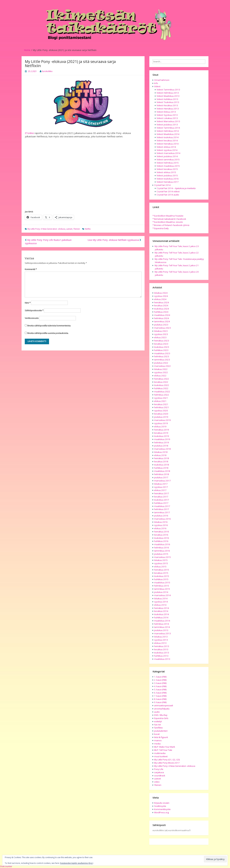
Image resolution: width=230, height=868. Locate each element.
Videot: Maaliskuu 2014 (168, 134)
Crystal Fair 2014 (162, 185)
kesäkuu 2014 (161, 611)
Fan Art (157, 725)
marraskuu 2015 (162, 557)
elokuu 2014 (160, 605)
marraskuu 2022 (162, 366)
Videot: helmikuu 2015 (168, 163)
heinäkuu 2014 (162, 608)
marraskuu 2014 (162, 595)
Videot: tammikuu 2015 (168, 160)
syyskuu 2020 (161, 411)
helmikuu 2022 (162, 395)
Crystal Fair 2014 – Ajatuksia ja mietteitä (176, 188)
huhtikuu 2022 (161, 388)
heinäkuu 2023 (162, 341)
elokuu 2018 (160, 455)
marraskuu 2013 (162, 633)
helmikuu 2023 (162, 356)
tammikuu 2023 (162, 360)
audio (157, 712)
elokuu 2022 (160, 376)
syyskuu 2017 (161, 487)
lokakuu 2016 (161, 522)
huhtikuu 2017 (161, 503)
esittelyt (158, 721)
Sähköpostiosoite (34, 310)
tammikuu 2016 (162, 551)
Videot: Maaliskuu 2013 (168, 96)
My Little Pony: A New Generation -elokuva (46, 229)
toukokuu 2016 (162, 538)
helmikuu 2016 (162, 548)
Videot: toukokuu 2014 (168, 137)
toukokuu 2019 (162, 436)
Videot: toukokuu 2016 (168, 179)
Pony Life (159, 769)
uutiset (69, 229)
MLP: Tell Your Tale (163, 750)
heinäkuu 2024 (162, 302)
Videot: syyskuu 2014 (167, 150)
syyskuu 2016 (161, 525)
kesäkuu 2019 (161, 433)
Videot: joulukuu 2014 (167, 156)
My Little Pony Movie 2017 (167, 763)
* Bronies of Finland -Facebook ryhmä (171, 225)
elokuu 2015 (160, 567)
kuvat (157, 734)
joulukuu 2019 (161, 417)
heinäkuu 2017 (162, 493)
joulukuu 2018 (161, 446)
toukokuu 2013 (162, 653)
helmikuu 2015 (162, 586)
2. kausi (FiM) (160, 680)
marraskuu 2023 (162, 328)
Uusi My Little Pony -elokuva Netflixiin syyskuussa (114, 240)
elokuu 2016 (160, 528)
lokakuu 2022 (161, 369)
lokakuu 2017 (161, 484)
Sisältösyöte (160, 806)
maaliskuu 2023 (162, 353)
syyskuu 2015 (161, 563)
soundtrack (160, 776)
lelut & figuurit (161, 737)
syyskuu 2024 (161, 296)
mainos (158, 740)
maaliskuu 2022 (162, 392)
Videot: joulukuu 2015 (167, 175)
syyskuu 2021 (161, 398)
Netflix (88, 229)
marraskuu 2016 (162, 519)
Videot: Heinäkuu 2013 (168, 109)
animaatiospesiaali (164, 705)
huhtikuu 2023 (161, 350)
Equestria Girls (161, 718)
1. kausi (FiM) (160, 677)
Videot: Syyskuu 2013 (167, 115)
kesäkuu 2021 (161, 404)
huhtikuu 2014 (161, 617)
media (157, 744)
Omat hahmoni (162, 80)
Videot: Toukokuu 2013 (168, 102)
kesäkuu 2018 (161, 461)
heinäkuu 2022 (162, 379)
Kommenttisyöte (162, 809)
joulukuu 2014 (161, 592)
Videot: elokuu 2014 (166, 147)
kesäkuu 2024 (161, 305)
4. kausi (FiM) (160, 686)
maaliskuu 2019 (162, 439)
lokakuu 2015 (161, 560)
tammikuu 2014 (162, 627)
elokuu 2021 (160, 401)
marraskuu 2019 (162, 420)
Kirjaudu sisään (162, 803)
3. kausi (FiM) (160, 683)
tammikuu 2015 (162, 589)
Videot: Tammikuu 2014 (168, 128)
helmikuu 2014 (162, 624)
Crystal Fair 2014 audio (168, 195)
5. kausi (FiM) (160, 689)
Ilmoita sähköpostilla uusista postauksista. (48, 333)
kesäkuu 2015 (161, 573)
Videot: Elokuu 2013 (166, 112)
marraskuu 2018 (162, 449)
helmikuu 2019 (162, 442)
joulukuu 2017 (161, 477)
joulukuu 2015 (161, 554)
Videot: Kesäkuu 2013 (167, 105)
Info (156, 83)
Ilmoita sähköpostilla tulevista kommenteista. (49, 326)
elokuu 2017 (160, 490)
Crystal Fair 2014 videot (168, 191)
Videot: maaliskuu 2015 (168, 166)
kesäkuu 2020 (161, 414)
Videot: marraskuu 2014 (168, 153)
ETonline (29, 133)
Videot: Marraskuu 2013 (168, 121)
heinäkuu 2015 (162, 570)
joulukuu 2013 (161, 630)
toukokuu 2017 (162, 500)
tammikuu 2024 (162, 321)
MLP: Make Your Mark (165, 747)
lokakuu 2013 (161, 637)
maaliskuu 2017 (162, 506)
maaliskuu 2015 (162, 582)
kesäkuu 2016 (161, 535)
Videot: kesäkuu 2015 (167, 169)
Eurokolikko (47, 71)
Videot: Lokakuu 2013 (167, 118)
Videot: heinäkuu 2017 (168, 182)
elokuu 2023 (160, 337)
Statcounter (6, 866)
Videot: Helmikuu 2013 (168, 93)
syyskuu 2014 (161, 602)
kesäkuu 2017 (161, 497)
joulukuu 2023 (161, 325)
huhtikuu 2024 (161, 312)
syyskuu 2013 (161, 640)
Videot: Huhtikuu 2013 (167, 99)
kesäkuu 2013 (161, 649)
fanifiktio (158, 728)
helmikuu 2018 (162, 474)
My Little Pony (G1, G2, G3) (167, 760)
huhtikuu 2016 (161, 541)
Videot (157, 86)
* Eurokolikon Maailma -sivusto (168, 222)
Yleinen (77, 229)
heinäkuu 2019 (162, 430)
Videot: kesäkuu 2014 (167, 141)
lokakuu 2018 (161, 452)
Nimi (28, 303)
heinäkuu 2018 (162, 458)
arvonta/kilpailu (162, 709)
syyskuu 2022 (161, 372)
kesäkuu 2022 (161, 382)
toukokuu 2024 (162, 309)
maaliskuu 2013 (162, 659)
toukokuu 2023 (162, 347)
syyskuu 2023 (161, 334)
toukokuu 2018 (162, 465)
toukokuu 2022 (162, 385)
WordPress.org (161, 812)
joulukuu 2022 (161, 363)
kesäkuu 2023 (161, 344)
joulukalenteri (161, 731)
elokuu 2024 (160, 299)
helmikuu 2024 (162, 318)
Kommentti (31, 269)
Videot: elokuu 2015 (166, 172)
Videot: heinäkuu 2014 (168, 144)
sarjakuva (159, 772)
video (157, 782)
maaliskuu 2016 (162, 544)
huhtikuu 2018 (161, 468)
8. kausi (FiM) (160, 699)
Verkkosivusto (32, 318)
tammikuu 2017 (162, 512)
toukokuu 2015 (162, 576)
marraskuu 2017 (162, 481)
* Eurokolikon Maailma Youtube (168, 216)
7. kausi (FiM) (160, 696)
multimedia (160, 753)
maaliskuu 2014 (162, 621)
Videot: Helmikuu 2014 (168, 131)
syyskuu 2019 (161, 423)
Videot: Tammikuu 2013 (168, 90)
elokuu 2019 (160, 426)
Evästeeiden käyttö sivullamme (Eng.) (77, 863)
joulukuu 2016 (161, 516)
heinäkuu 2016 (162, 532)
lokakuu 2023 (161, 331)
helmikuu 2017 (162, 509)
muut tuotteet (161, 756)
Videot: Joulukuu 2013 (167, 125)
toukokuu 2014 (162, 614)
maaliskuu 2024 (162, 315)
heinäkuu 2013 (162, 646)
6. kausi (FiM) (160, 693)
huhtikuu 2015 (161, 579)
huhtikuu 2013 (161, 656)
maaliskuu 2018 (162, 471)
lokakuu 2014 (161, 598)
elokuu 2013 (160, 643)
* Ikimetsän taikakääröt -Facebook (169, 219)
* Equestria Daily (161, 228)
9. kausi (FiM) (160, 702)
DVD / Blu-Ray (161, 715)
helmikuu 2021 (162, 407)
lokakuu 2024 (161, 293)
